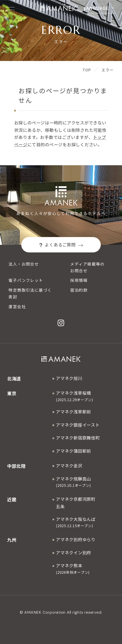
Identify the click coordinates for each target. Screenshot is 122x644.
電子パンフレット (26, 280)
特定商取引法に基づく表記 (30, 293)
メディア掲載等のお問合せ (87, 267)
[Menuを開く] (10, 8)
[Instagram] (61, 323)
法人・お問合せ (24, 264)
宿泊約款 (79, 290)
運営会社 (17, 306)
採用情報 (79, 280)
